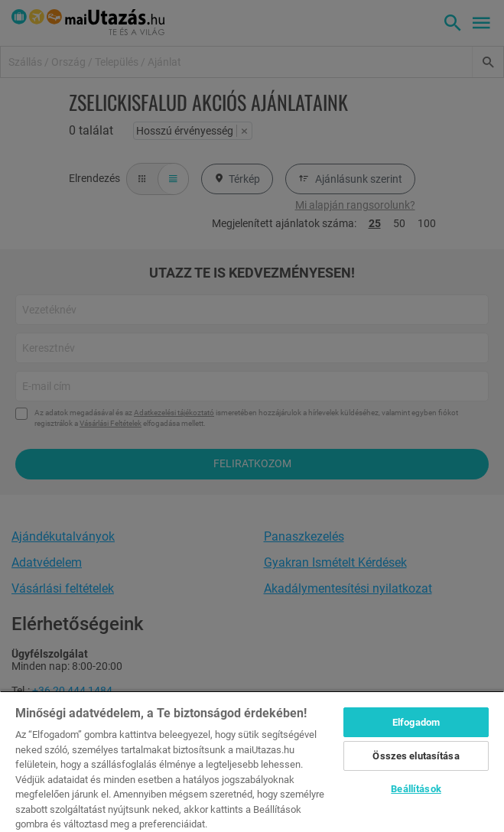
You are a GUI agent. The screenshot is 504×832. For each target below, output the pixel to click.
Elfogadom (416, 722)
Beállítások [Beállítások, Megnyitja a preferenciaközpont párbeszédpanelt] (416, 789)
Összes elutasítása (416, 756)
